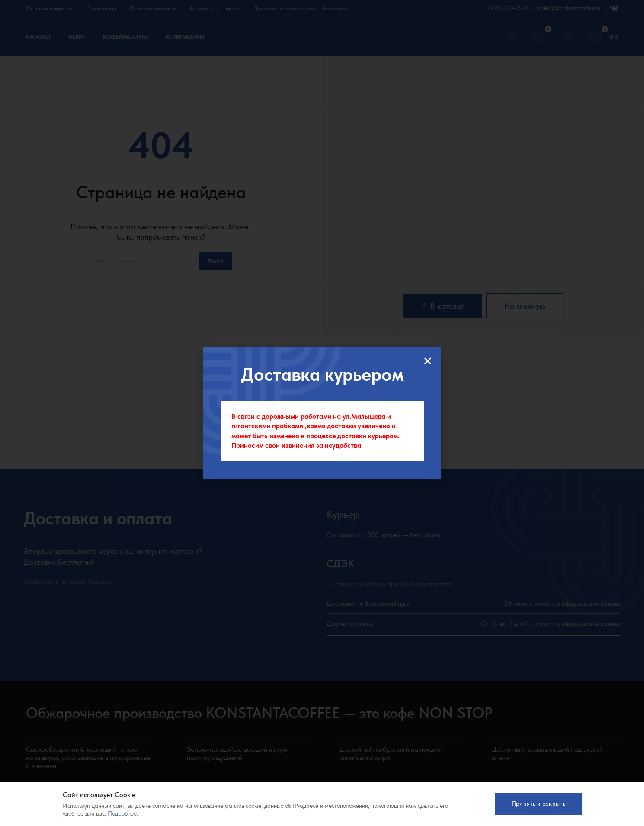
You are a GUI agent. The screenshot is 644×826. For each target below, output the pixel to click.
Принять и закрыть (538, 804)
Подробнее (122, 813)
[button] (428, 361)
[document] (322, 413)
